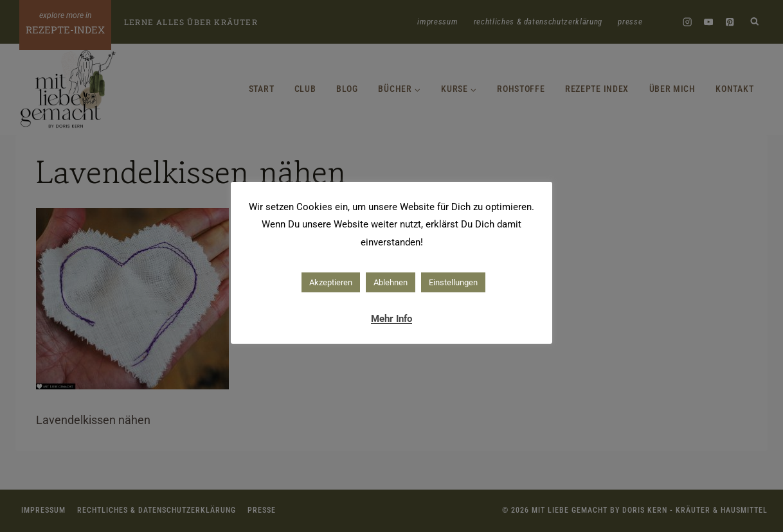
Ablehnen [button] (391, 282)
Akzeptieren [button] (331, 282)
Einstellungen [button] (453, 282)
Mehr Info (392, 319)
